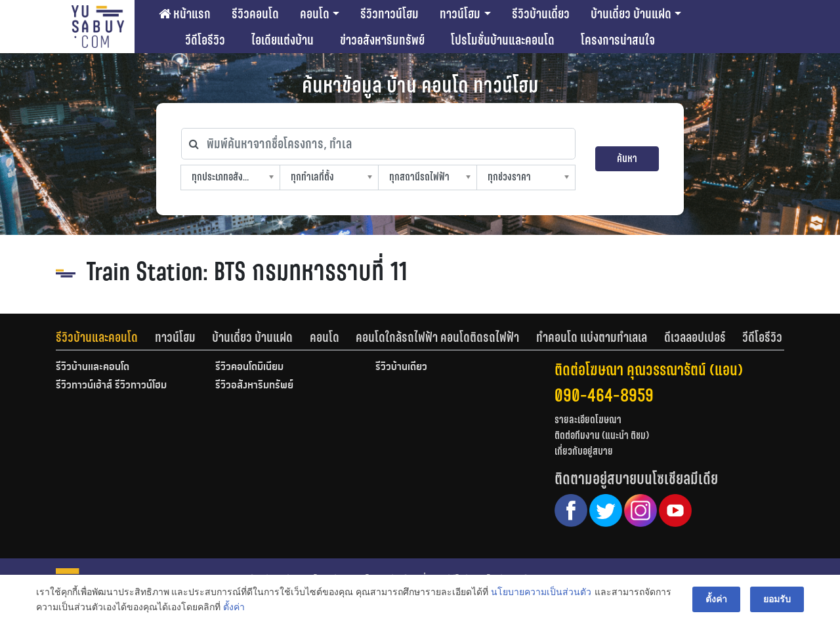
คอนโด (315, 14)
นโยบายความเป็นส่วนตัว (541, 592)
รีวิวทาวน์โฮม (389, 14)
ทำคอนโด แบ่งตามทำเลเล (592, 337)
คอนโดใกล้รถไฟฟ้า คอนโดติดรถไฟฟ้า (437, 337)
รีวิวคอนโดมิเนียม (249, 367)
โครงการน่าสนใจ (618, 40)
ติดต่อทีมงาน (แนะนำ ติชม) (602, 435)
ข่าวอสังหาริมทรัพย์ (382, 40)
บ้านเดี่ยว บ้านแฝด (631, 14)
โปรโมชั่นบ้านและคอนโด (503, 40)
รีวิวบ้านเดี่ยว (541, 14)
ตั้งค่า (234, 607)
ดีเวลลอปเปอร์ (695, 337)
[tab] (105, 337)
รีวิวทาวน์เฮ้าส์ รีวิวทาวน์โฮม (111, 386)
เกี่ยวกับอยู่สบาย (584, 451)
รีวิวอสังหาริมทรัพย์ (254, 386)
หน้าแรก (185, 14)
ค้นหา (627, 158)
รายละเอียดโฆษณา (588, 420)
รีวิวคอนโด (255, 14)
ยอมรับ (777, 599)
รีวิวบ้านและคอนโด (97, 337)
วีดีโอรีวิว (205, 40)
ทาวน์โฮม (460, 14)
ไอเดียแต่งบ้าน (283, 40)
